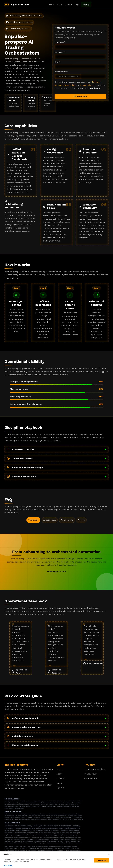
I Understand (102, 860)
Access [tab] (81, 520)
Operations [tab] (33, 520)
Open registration (57, 572)
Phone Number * (61, 72)
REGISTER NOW (80, 96)
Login (77, 5)
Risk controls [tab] (67, 520)
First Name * (60, 42)
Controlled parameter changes (56, 467)
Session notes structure (56, 476)
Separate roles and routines (56, 727)
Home (52, 5)
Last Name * (60, 52)
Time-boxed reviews (56, 458)
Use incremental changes (56, 745)
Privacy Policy (69, 85)
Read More (95, 88)
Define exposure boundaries (56, 718)
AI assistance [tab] (50, 520)
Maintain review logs (56, 736)
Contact (68, 5)
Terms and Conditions (95, 769)
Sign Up (86, 5)
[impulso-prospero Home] (18, 5)
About (59, 5)
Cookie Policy (86, 85)
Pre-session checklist (56, 449)
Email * (57, 62)
